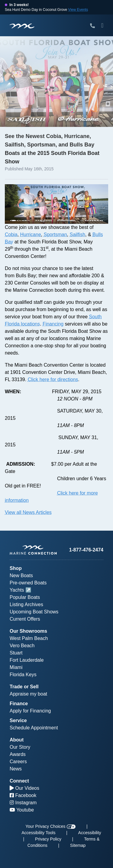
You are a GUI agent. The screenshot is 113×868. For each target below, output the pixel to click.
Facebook (23, 795)
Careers (18, 762)
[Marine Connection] (22, 26)
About (17, 740)
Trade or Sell (24, 687)
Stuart (16, 653)
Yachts (17, 590)
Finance (19, 704)
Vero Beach (22, 646)
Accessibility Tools (38, 833)
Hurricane (31, 235)
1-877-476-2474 (86, 550)
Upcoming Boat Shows (34, 612)
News (16, 769)
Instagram (23, 803)
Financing (53, 324)
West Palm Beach (29, 638)
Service (18, 720)
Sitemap (78, 845)
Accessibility (89, 833)
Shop (16, 568)
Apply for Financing (30, 711)
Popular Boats (25, 597)
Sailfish (77, 235)
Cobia (11, 235)
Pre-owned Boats (28, 583)
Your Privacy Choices (51, 826)
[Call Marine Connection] (93, 26)
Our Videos (24, 788)
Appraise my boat (28, 694)
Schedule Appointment (34, 728)
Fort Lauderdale (27, 660)
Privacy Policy (48, 839)
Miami (16, 667)
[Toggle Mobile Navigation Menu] (102, 25)
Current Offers (25, 619)
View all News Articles (28, 512)
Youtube (22, 810)
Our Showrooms (28, 631)
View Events (78, 10)
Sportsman (55, 235)
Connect (19, 781)
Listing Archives (26, 604)
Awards (18, 754)
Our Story (20, 747)
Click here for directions (53, 379)
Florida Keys (23, 675)
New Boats (21, 575)
